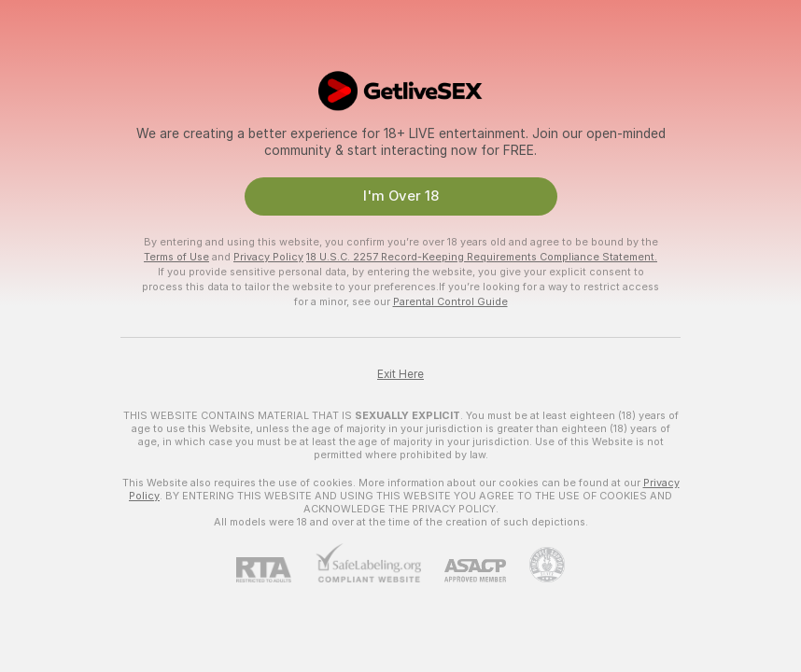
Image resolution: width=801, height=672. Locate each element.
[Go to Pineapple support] (535, 565)
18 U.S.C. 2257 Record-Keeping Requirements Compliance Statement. (482, 257)
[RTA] (275, 570)
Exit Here (400, 374)
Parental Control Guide (450, 301)
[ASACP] (464, 571)
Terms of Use (176, 257)
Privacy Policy (268, 257)
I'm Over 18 (401, 196)
